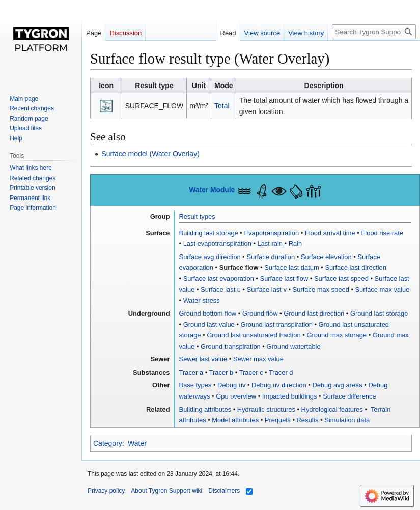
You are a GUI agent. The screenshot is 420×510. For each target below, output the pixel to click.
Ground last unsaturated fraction (254, 335)
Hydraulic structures (266, 409)
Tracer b (221, 372)
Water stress (202, 301)
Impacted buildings (290, 396)
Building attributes (205, 409)
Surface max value (383, 289)
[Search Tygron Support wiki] (374, 32)
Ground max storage (337, 335)
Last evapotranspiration (217, 244)
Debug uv (231, 385)
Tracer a (191, 372)
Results (308, 420)
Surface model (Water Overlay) (150, 154)
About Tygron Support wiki (166, 491)
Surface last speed (341, 279)
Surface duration (271, 257)
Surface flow (239, 267)
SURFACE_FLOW (154, 106)
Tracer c (251, 372)
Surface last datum (292, 267)
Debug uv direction (279, 385)
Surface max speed (321, 289)
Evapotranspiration (271, 233)
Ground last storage (379, 313)
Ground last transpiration (277, 324)
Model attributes (235, 420)
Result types (197, 217)
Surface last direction (356, 267)
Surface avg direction (210, 257)
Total (222, 106)
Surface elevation (326, 257)
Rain (296, 244)
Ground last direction (314, 313)
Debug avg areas (337, 385)
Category (108, 443)
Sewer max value (258, 359)
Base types (195, 385)
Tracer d (281, 372)
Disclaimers (224, 491)
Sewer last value (203, 359)
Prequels (278, 420)
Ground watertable (293, 346)
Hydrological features (332, 409)
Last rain (270, 244)
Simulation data (347, 420)
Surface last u (221, 289)
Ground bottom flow (208, 313)
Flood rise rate (382, 233)
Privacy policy (106, 491)
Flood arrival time (330, 233)
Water (137, 443)
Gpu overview (236, 396)
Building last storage (209, 233)
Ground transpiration (231, 346)
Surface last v (267, 289)
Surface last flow (284, 279)
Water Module (212, 190)
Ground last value (209, 324)
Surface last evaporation (219, 279)
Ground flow (260, 313)
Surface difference (349, 396)
